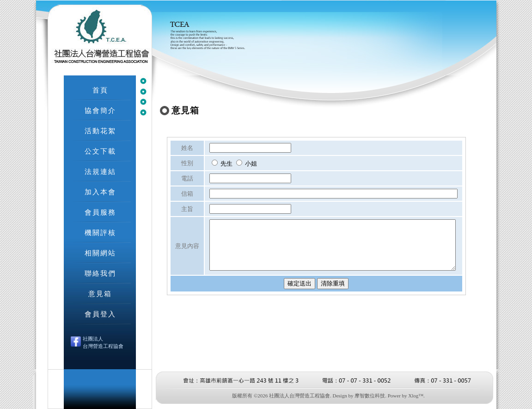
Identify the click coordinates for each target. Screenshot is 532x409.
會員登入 (100, 314)
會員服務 (100, 212)
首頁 (100, 90)
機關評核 (100, 232)
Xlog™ (416, 396)
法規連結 (100, 171)
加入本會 (100, 192)
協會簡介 (100, 110)
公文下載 (100, 151)
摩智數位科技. (370, 396)
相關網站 (100, 253)
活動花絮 (100, 131)
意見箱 (100, 294)
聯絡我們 (100, 273)
